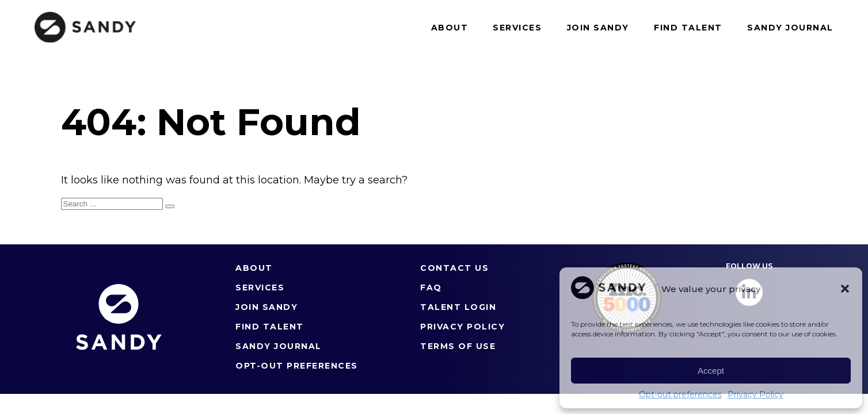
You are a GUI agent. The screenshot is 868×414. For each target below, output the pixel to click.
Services (517, 28)
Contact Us (454, 268)
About (450, 28)
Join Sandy (598, 28)
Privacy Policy (755, 394)
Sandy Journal (790, 28)
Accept (711, 371)
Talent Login (458, 307)
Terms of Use (458, 346)
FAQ (431, 287)
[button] (845, 289)
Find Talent (688, 28)
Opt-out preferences (680, 394)
